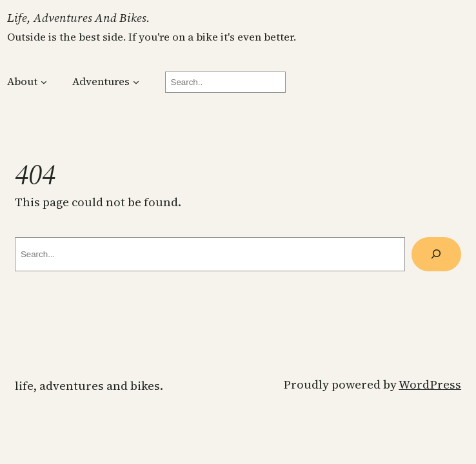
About (22, 82)
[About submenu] (44, 82)
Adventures (101, 82)
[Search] (436, 254)
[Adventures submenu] (136, 82)
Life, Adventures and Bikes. (79, 18)
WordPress (430, 384)
